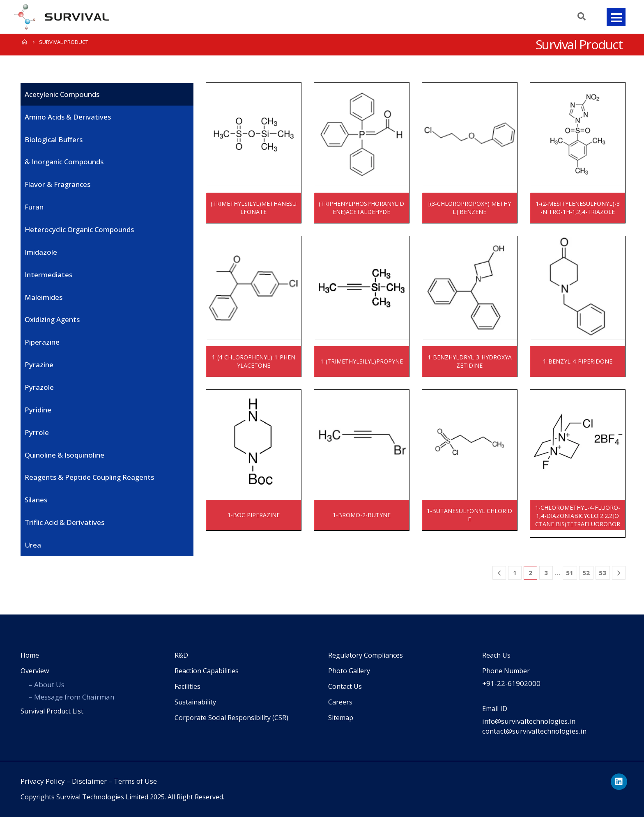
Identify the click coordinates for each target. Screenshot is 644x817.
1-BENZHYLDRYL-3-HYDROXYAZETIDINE (470, 361)
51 (570, 573)
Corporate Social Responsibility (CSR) (231, 718)
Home (30, 655)
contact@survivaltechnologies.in (534, 731)
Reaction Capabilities (207, 671)
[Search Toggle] (579, 16)
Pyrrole (37, 432)
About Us (49, 685)
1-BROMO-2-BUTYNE (362, 515)
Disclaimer (89, 781)
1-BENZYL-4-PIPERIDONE (578, 361)
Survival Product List (52, 711)
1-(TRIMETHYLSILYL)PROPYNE (362, 361)
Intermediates (48, 275)
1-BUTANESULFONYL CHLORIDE (469, 515)
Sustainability (195, 702)
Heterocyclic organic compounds (79, 229)
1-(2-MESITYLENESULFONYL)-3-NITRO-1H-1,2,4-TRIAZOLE (578, 208)
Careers (340, 702)
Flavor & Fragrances (57, 184)
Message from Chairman (74, 697)
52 (586, 573)
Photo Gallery (349, 671)
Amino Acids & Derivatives (68, 117)
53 (603, 573)
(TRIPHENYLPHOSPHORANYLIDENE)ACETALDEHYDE (361, 208)
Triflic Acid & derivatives (64, 522)
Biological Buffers (54, 139)
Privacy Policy (43, 781)
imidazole (41, 252)
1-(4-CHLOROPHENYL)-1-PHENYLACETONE (254, 361)
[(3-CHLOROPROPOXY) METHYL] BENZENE (470, 208)
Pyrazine (39, 365)
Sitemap (341, 718)
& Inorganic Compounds (64, 162)
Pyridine (38, 410)
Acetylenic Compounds (62, 94)
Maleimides (44, 297)
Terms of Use (135, 781)
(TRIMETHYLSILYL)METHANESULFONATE (254, 208)
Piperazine (42, 342)
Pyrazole (39, 387)
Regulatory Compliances (366, 655)
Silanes (36, 500)
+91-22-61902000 (511, 683)
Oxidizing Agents (52, 319)
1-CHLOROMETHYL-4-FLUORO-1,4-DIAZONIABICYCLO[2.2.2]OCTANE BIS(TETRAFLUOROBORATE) (578, 517)
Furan (34, 207)
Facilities (187, 686)
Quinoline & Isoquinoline (64, 455)
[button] (616, 17)
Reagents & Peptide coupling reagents (89, 477)
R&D (181, 655)
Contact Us (345, 686)
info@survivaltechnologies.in (529, 721)
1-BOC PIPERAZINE (254, 515)
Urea (33, 545)
